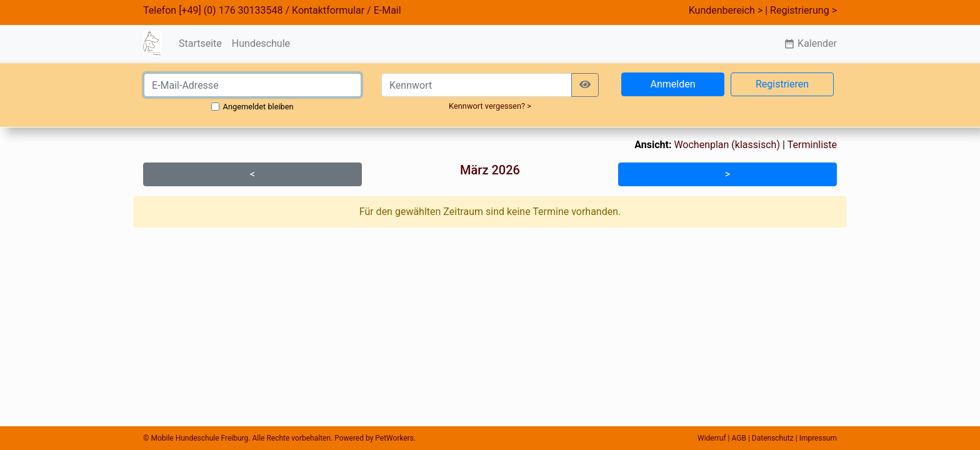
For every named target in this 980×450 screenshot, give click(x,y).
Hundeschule (261, 43)
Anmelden (672, 84)
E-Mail (387, 10)
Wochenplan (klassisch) (727, 145)
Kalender (810, 43)
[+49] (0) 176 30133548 (231, 10)
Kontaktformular (328, 10)
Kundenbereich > (726, 10)
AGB (739, 438)
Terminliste (812, 145)
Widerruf (712, 438)
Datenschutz (773, 438)
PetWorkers (394, 438)
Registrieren (782, 84)
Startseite (200, 43)
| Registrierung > (801, 10)
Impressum (818, 438)
